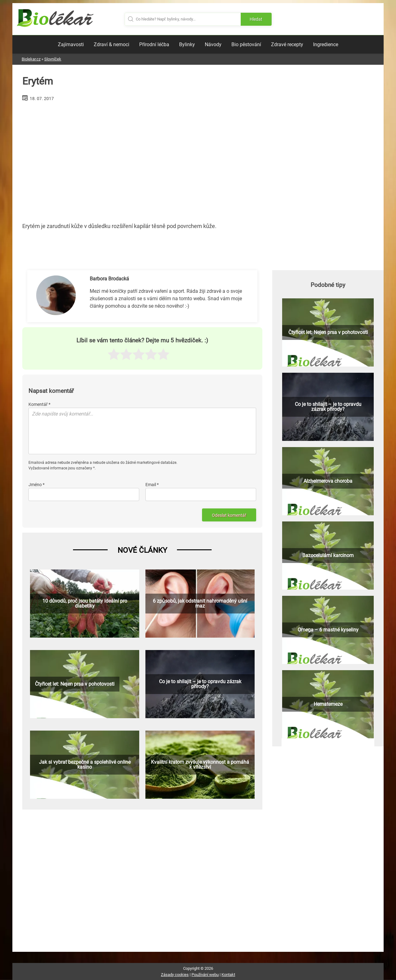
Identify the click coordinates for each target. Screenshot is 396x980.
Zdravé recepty (287, 44)
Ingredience (326, 44)
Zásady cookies (175, 975)
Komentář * (39, 404)
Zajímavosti (71, 44)
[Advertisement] (142, 159)
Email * (152, 485)
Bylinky (187, 44)
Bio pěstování (246, 44)
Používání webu (205, 975)
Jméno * (37, 485)
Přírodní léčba (154, 44)
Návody (213, 44)
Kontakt (228, 975)
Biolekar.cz (31, 59)
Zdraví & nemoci (112, 44)
